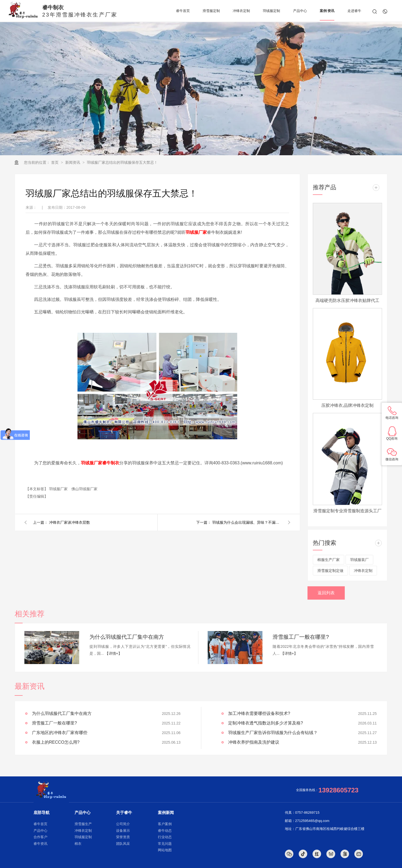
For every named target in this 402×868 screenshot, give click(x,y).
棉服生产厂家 (329, 560)
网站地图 (165, 850)
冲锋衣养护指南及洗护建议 (254, 742)
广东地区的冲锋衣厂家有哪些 (60, 733)
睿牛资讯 (40, 844)
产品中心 (40, 831)
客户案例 (165, 824)
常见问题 (165, 844)
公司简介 (123, 824)
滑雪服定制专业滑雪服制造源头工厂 (347, 511)
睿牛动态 (165, 831)
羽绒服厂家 (59, 489)
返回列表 (326, 593)
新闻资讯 (73, 162)
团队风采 (123, 844)
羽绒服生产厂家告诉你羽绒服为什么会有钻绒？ (273, 733)
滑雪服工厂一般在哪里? (301, 637)
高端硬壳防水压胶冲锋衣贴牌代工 (347, 300)
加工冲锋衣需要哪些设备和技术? (259, 713)
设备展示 (123, 831)
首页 (55, 162)
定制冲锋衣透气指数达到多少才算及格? (266, 723)
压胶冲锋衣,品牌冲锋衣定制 (347, 405)
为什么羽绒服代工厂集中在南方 (127, 637)
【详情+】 (113, 653)
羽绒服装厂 (359, 560)
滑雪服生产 (83, 824)
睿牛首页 (40, 824)
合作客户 (40, 837)
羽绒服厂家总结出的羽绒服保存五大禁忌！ (122, 162)
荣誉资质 (123, 837)
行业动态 (165, 837)
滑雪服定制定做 (330, 571)
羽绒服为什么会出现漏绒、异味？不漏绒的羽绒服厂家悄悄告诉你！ (247, 522)
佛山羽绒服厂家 (84, 489)
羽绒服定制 (83, 837)
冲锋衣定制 (363, 571)
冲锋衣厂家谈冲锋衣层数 (69, 522)
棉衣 (78, 844)
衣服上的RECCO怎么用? (56, 742)
